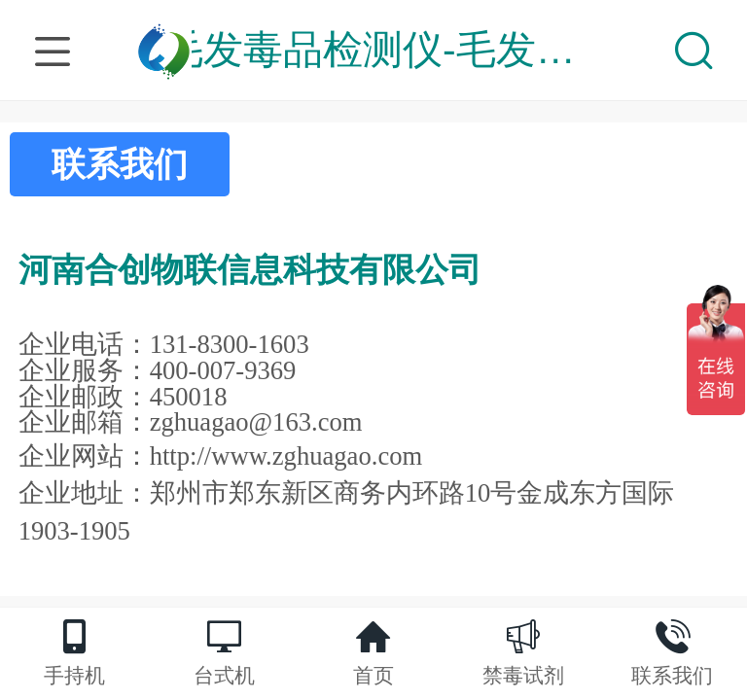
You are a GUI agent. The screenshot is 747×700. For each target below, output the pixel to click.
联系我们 (120, 164)
